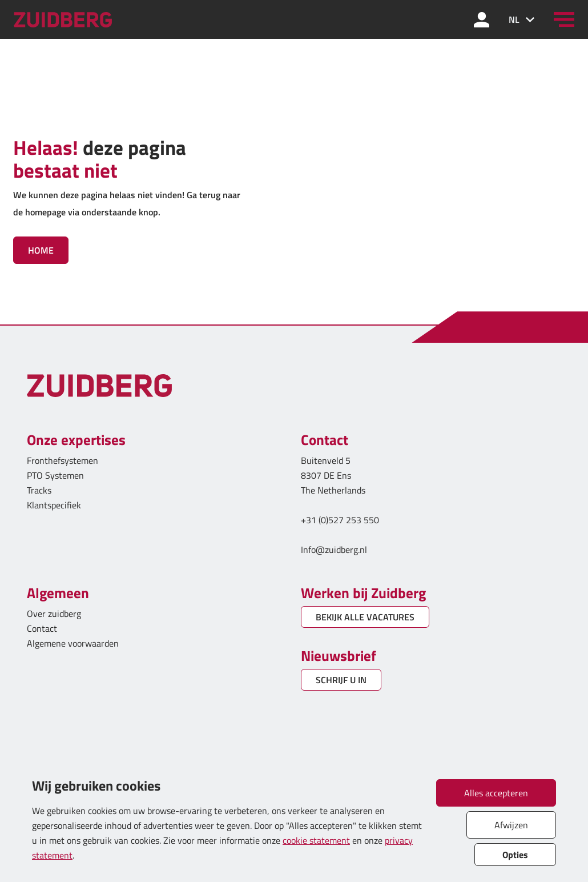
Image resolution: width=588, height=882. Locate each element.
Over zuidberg (54, 614)
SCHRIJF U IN (341, 680)
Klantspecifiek (54, 505)
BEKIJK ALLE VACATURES (365, 617)
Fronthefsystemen (63, 460)
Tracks (39, 490)
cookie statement (316, 840)
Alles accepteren (496, 793)
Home (41, 250)
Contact (42, 628)
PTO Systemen (55, 475)
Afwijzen (511, 825)
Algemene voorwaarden (73, 643)
